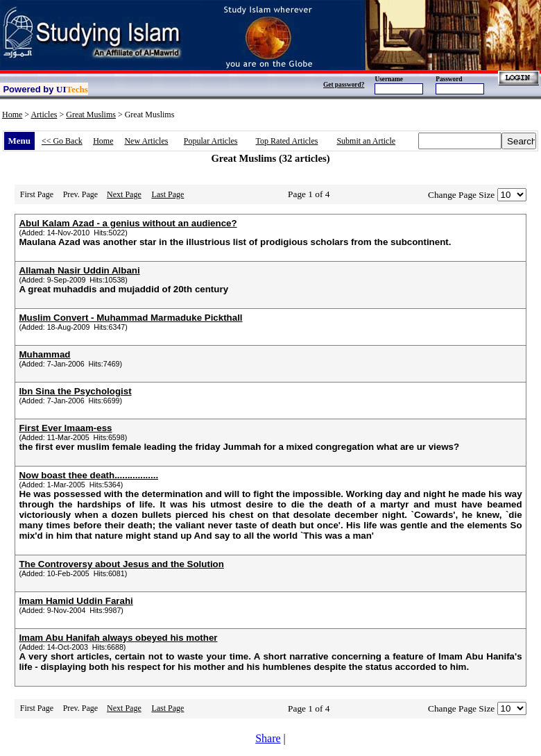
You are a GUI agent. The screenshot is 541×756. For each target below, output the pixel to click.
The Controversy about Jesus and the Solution (121, 564)
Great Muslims (91, 115)
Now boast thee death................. (88, 475)
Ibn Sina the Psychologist (75, 391)
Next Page (124, 194)
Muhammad (44, 354)
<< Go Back (62, 141)
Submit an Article (366, 141)
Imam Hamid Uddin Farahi (76, 601)
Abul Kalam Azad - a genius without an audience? (128, 223)
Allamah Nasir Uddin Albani (79, 270)
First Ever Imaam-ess (65, 428)
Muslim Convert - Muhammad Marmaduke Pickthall (130, 318)
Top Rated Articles (287, 141)
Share (268, 738)
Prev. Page (81, 194)
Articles (44, 115)
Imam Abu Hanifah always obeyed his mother (118, 638)
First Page (37, 194)
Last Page (168, 194)
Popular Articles (211, 141)
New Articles (146, 141)
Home (12, 115)
